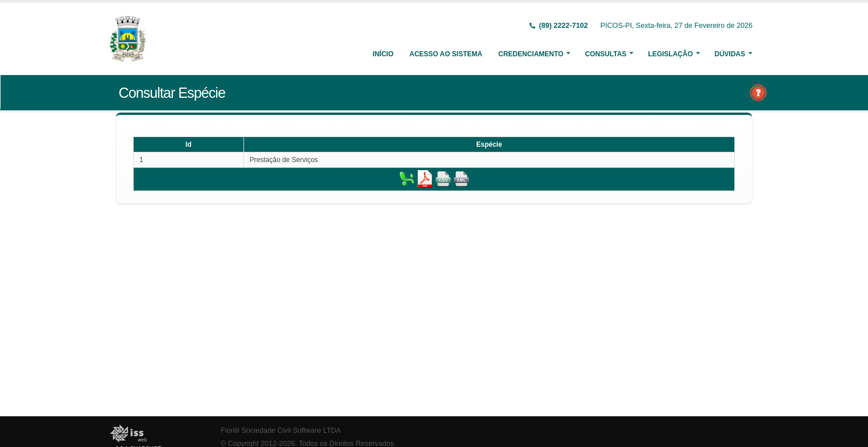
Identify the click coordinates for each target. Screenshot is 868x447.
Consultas (605, 54)
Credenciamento (531, 54)
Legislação (670, 54)
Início (383, 54)
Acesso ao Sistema (446, 54)
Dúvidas (730, 54)
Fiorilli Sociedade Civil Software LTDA (281, 431)
